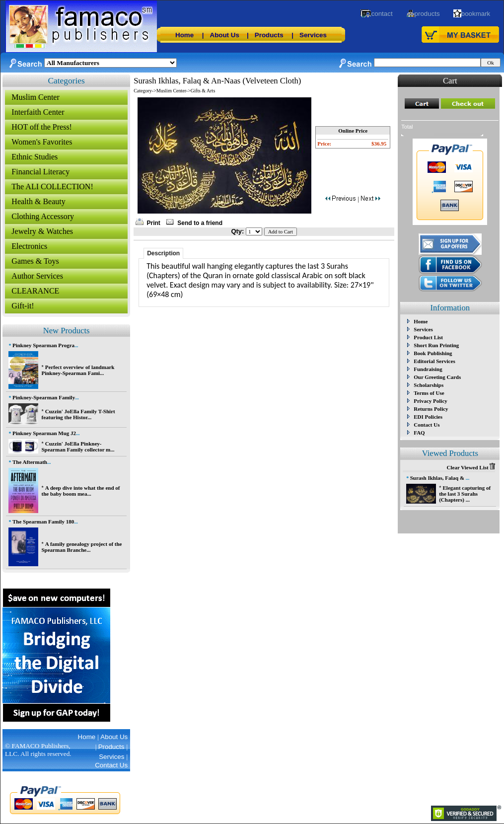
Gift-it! (23, 306)
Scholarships (429, 385)
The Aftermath (30, 462)
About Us (225, 35)
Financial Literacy (40, 172)
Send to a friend (200, 223)
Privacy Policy (431, 401)
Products (269, 35)
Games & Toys (35, 261)
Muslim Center (35, 97)
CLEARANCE (35, 291)
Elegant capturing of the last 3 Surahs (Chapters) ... (465, 494)
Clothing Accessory (43, 216)
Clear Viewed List (471, 467)
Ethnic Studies (35, 157)
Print (154, 223)
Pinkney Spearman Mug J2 (44, 433)
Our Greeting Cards (437, 377)
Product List (428, 337)
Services (313, 35)
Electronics (29, 246)
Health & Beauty (38, 201)
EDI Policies (428, 417)
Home (184, 35)
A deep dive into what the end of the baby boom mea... (80, 491)
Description (163, 253)
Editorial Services (434, 361)
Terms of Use (429, 393)
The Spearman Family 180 (43, 522)
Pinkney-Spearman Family (44, 397)
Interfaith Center (38, 112)
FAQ (419, 433)
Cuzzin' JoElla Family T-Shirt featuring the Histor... (78, 414)
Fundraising (428, 369)
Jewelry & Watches (42, 231)
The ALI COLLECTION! (52, 187)
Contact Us (427, 425)
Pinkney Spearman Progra (43, 345)
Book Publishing (433, 353)
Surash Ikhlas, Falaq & (438, 478)
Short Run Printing (436, 345)
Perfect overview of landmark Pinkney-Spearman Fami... (78, 370)
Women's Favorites (42, 142)
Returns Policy (431, 409)
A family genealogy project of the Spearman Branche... (81, 547)
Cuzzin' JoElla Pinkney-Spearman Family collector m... (78, 447)
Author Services (37, 276)
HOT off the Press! (42, 127)
